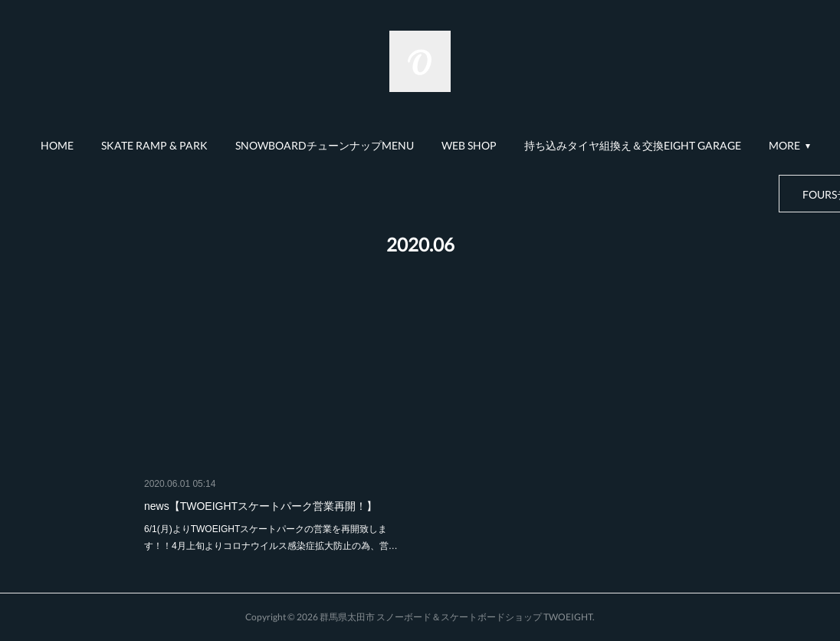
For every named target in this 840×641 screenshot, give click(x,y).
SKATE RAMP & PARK (154, 145)
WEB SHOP (469, 145)
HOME (57, 145)
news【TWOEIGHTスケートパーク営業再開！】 (261, 506)
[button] (57, 146)
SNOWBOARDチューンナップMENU (325, 145)
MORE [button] (784, 145)
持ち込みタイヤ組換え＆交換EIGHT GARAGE (633, 145)
